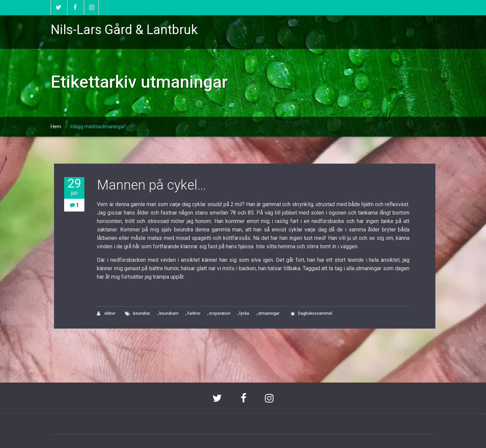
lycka (244, 313)
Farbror (194, 313)
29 (74, 187)
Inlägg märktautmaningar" (98, 127)
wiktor (106, 314)
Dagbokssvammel (315, 313)
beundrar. (142, 313)
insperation (220, 313)
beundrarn (169, 313)
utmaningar (269, 313)
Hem (56, 127)
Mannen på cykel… (151, 185)
